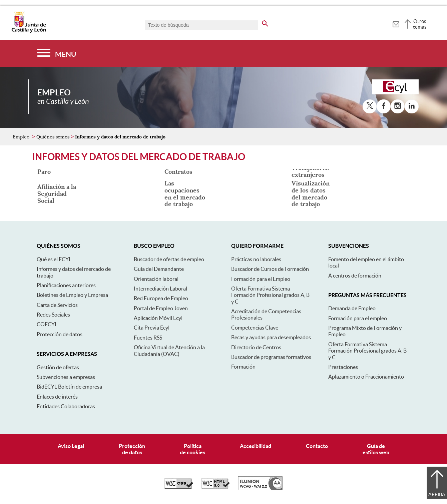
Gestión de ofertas (58, 367)
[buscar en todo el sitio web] (265, 22)
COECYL (47, 324)
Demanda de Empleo (352, 308)
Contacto (317, 446)
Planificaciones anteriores (66, 285)
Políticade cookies (192, 449)
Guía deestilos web (376, 449)
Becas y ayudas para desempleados (271, 337)
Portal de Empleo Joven (161, 308)
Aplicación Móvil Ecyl (158, 318)
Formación (243, 367)
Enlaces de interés (57, 397)
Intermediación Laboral (160, 289)
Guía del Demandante (159, 269)
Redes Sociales (53, 315)
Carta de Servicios (57, 305)
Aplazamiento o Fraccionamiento (366, 377)
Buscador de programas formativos (271, 357)
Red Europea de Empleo (161, 298)
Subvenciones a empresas (66, 377)
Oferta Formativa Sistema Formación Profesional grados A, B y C (270, 295)
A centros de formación (355, 276)
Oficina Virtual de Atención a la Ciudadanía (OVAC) (169, 350)
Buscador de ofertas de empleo (169, 259)
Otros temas (420, 24)
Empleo (21, 137)
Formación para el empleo (358, 318)
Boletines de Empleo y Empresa (72, 295)
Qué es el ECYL (54, 259)
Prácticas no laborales (256, 259)
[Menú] (57, 54)
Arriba (437, 494)
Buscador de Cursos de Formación (270, 269)
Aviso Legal (71, 446)
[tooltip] (396, 23)
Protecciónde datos (132, 449)
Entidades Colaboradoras (66, 406)
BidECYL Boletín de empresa (69, 387)
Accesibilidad (256, 446)
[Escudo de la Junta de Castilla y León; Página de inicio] (29, 31)
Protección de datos (60, 334)
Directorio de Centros (256, 347)
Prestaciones (343, 367)
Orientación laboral (156, 279)
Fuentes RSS (148, 338)
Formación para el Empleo (261, 279)
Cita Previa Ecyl (152, 328)
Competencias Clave (255, 328)
